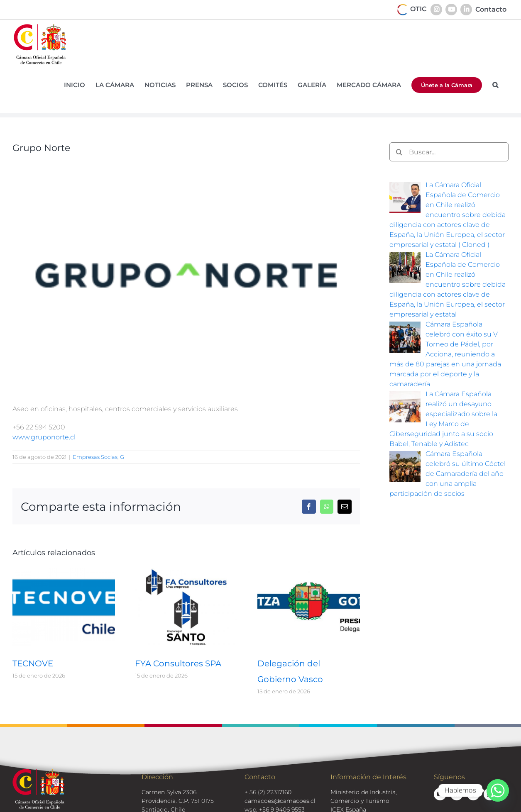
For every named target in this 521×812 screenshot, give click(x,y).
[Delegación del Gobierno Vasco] (309, 572)
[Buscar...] (449, 152)
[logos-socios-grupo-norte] (186, 276)
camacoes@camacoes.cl (280, 801)
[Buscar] (399, 152)
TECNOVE (33, 663)
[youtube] (440, 794)
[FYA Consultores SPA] (186, 572)
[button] (495, 85)
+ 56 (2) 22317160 (268, 792)
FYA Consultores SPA (178, 663)
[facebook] (473, 794)
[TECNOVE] (64, 572)
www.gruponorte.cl (44, 437)
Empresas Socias (95, 457)
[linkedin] (457, 794)
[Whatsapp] (498, 790)
